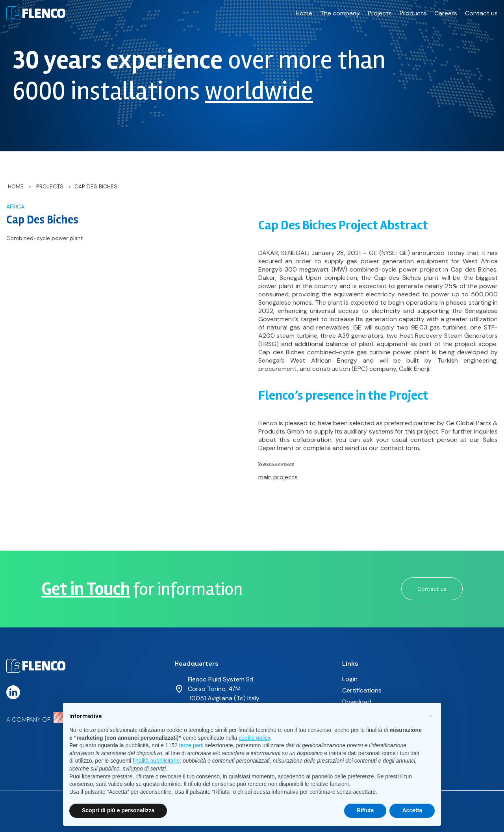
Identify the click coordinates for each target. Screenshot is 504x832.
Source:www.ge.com (276, 463)
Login (350, 679)
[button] (431, 715)
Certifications (362, 690)
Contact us (481, 13)
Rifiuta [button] (365, 810)
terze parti (191, 745)
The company (340, 13)
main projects (278, 477)
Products (413, 13)
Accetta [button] (412, 810)
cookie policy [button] (254, 738)
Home (304, 13)
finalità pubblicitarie (156, 761)
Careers (446, 13)
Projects (380, 13)
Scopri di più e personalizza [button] (118, 810)
